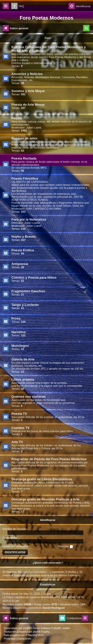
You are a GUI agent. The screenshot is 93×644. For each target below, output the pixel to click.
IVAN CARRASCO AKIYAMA (44, 209)
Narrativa (18, 332)
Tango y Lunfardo (25, 305)
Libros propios (23, 379)
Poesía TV (19, 414)
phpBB (27, 628)
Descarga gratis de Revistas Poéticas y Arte (45, 499)
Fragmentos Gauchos (28, 291)
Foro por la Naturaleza (29, 219)
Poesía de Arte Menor (28, 105)
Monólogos (20, 346)
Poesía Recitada (24, 158)
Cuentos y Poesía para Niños (34, 277)
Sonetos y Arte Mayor (28, 91)
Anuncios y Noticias (27, 74)
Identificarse (48, 520)
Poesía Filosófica (25, 178)
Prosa (16, 318)
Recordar (65, 547)
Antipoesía (20, 264)
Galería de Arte (23, 359)
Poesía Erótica (23, 250)
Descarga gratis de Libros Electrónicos (42, 479)
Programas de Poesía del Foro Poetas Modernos (49, 459)
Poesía (17, 118)
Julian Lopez (34, 128)
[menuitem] (18, 6)
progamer (15, 635)
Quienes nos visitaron (29, 397)
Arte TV (17, 442)
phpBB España (41, 632)
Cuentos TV (20, 428)
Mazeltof (33, 635)
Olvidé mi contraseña (15, 546)
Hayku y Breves (24, 237)
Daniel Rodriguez (54, 608)
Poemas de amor (25, 138)
